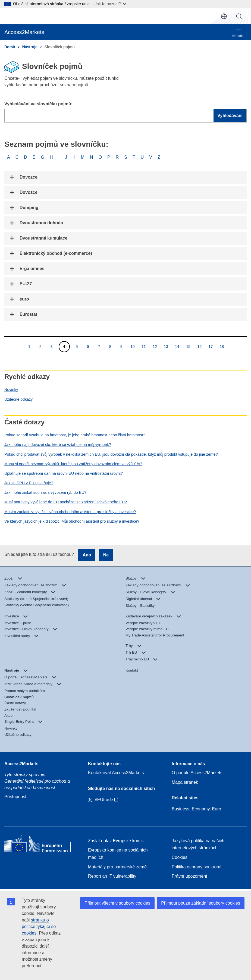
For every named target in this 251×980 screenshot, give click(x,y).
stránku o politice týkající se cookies (39, 927)
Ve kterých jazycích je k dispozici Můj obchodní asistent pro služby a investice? (72, 521)
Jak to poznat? (110, 4)
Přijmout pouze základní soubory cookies (201, 903)
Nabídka (238, 33)
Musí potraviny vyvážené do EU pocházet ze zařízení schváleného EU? (66, 502)
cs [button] (224, 16)
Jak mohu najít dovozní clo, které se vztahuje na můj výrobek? (58, 445)
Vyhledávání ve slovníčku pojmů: (38, 104)
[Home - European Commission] (42, 845)
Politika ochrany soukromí (197, 867)
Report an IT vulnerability (112, 876)
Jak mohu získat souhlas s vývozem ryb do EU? (45, 492)
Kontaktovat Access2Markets (116, 773)
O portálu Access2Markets (197, 773)
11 (144, 346)
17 (210, 346)
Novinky (11, 390)
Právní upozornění (189, 876)
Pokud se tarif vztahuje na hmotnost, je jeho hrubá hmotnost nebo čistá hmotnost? (75, 435)
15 (188, 346)
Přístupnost (15, 797)
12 (155, 346)
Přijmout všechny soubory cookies (117, 903)
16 (199, 346)
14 (177, 346)
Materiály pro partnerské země (117, 867)
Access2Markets (21, 764)
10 (132, 346)
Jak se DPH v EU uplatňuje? (29, 483)
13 (166, 346)
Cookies (180, 857)
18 (222, 346)
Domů (10, 47)
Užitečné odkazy (18, 399)
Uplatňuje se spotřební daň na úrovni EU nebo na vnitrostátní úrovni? (64, 473)
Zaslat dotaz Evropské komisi (116, 841)
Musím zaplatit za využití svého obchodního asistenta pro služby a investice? (70, 512)
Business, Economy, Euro (196, 809)
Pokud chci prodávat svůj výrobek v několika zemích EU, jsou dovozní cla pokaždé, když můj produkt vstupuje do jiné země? (111, 454)
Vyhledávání (239, 16)
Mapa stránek (185, 782)
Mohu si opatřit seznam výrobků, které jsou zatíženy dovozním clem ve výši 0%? (73, 464)
